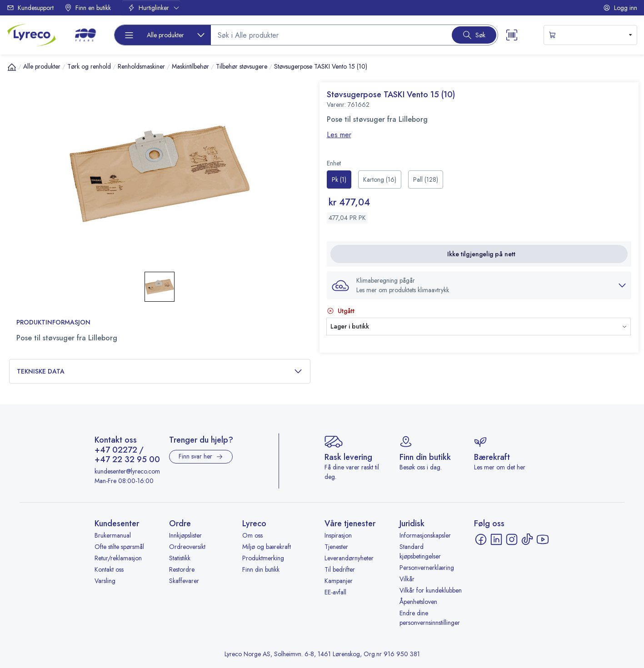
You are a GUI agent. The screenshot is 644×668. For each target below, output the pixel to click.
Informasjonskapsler (425, 535)
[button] (479, 285)
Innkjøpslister (185, 535)
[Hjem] (12, 67)
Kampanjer (339, 581)
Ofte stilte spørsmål (119, 547)
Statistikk (180, 558)
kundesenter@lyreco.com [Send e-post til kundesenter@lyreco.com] (127, 471)
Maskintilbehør (190, 66)
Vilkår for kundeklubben (431, 590)
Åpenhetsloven (418, 602)
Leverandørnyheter (349, 558)
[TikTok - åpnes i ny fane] (527, 539)
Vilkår (407, 579)
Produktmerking (263, 558)
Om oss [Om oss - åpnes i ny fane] (252, 535)
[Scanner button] (512, 35)
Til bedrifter (340, 569)
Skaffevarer (184, 581)
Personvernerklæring (427, 568)
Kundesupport (30, 8)
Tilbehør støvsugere (242, 66)
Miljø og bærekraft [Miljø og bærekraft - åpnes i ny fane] (267, 547)
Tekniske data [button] (160, 371)
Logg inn (620, 8)
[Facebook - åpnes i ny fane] (481, 539)
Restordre (182, 569)
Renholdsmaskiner (141, 66)
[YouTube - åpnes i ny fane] (543, 539)
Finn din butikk (261, 569)
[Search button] (474, 35)
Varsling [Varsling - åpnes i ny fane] (105, 581)
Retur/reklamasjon (118, 558)
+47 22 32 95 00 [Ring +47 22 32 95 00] (127, 460)
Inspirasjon (338, 535)
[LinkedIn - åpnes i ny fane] (496, 539)
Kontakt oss (109, 569)
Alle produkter (42, 66)
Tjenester (336, 547)
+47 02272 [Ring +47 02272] (116, 450)
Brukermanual (113, 535)
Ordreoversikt (187, 547)
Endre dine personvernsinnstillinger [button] (430, 618)
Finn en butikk (88, 8)
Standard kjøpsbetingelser (420, 551)
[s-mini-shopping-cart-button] (590, 35)
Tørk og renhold (89, 66)
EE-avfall (335, 592)
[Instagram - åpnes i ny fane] (512, 539)
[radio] (339, 179)
